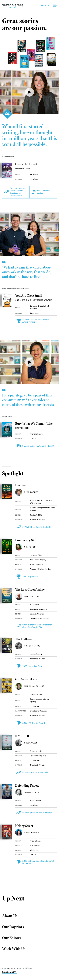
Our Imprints (28, 927)
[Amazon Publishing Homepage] (21, 5)
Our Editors (28, 938)
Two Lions (34, 313)
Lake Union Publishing (39, 618)
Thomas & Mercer (37, 519)
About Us (28, 916)
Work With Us (28, 949)
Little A (33, 438)
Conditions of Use (10, 972)
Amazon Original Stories (40, 569)
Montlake (34, 179)
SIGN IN (45, 5)
